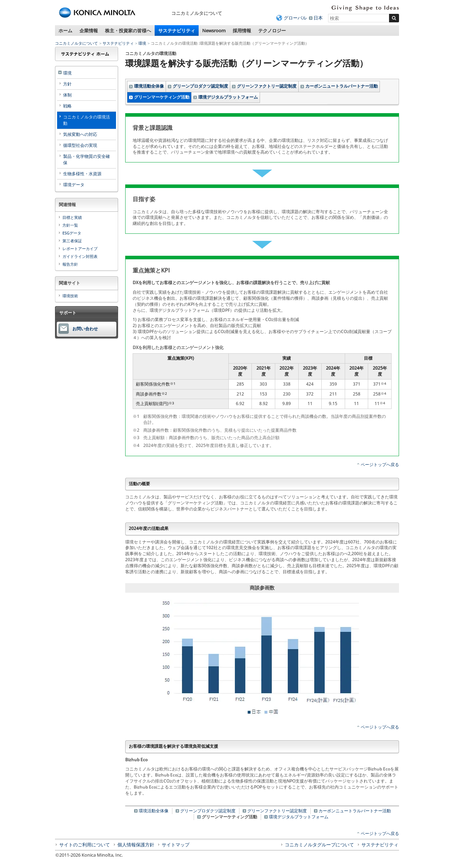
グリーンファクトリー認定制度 (267, 86)
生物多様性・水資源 (82, 174)
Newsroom (214, 31)
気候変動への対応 (80, 134)
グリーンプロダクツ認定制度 (200, 86)
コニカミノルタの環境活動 (87, 120)
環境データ (74, 185)
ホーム (65, 31)
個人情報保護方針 (136, 845)
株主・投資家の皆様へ (128, 31)
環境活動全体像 (149, 86)
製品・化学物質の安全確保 (87, 159)
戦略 (67, 106)
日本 (318, 18)
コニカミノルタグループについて (319, 845)
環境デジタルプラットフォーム (228, 97)
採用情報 (242, 31)
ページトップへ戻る (380, 465)
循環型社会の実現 (80, 145)
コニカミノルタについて (76, 43)
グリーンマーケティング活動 (162, 97)
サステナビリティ (177, 31)
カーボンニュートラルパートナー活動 (342, 86)
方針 (67, 84)
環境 (142, 43)
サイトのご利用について (85, 845)
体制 (67, 95)
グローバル (295, 18)
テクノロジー (272, 31)
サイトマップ (176, 845)
